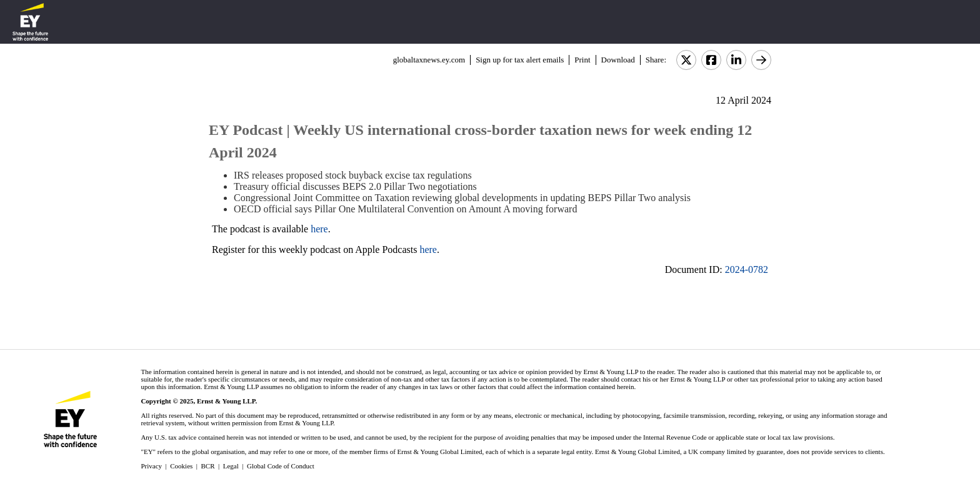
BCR (208, 466)
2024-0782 (747, 269)
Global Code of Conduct (281, 466)
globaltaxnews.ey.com (429, 60)
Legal (231, 466)
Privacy (151, 466)
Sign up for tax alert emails (520, 60)
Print (582, 60)
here (319, 229)
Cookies (181, 466)
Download (618, 60)
